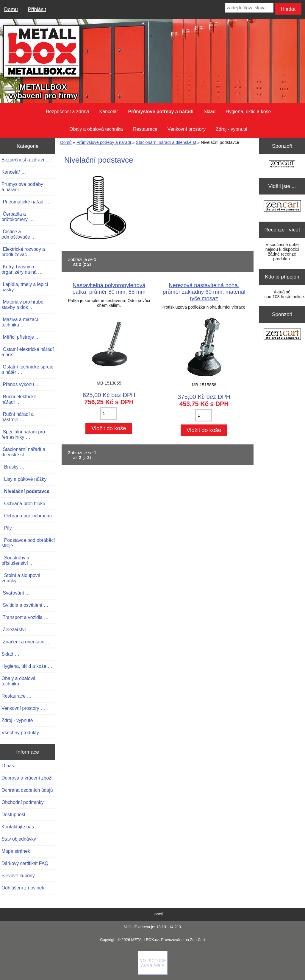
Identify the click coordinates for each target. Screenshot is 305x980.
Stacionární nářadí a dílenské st (166, 142)
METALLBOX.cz (145, 940)
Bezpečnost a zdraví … (26, 160)
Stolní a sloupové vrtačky (21, 578)
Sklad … (10, 654)
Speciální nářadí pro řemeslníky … (23, 434)
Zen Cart (197, 940)
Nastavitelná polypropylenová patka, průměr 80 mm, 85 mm (109, 288)
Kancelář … (14, 172)
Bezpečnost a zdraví (68, 112)
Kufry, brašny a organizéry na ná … (22, 269)
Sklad (209, 112)
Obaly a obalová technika (96, 129)
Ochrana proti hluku (23, 504)
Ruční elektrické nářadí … (19, 399)
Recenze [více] (282, 230)
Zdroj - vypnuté (232, 129)
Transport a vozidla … (25, 617)
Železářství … (17, 630)
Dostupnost (13, 815)
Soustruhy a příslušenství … (18, 560)
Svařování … (16, 593)
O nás (8, 766)
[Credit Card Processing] (153, 973)
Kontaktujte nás (18, 827)
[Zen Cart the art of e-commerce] (282, 165)
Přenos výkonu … (21, 384)
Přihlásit (37, 9)
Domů (11, 9)
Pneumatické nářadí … (26, 202)
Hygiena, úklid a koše (248, 112)
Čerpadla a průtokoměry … (18, 217)
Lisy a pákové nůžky (24, 479)
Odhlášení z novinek (23, 888)
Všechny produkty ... (23, 733)
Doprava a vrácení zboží (27, 778)
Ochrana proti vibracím (27, 516)
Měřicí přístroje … (21, 337)
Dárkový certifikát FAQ (25, 863)
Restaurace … (17, 696)
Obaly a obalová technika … (18, 681)
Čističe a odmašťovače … (19, 234)
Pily (7, 528)
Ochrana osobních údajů (27, 790)
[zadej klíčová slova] (249, 8)
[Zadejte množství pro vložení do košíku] (109, 413)
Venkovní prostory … (23, 708)
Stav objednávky (19, 839)
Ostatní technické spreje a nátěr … (27, 370)
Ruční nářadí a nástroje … (18, 417)
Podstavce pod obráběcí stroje (28, 543)
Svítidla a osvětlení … (25, 605)
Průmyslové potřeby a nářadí (104, 142)
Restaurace (145, 129)
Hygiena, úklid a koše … (27, 666)
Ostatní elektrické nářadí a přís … (28, 352)
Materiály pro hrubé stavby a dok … (22, 305)
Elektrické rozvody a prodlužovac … (23, 252)
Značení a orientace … (26, 642)
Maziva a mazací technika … (20, 322)
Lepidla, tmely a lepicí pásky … (25, 287)
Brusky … (13, 467)
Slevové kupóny (18, 876)
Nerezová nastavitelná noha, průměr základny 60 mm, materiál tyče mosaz (204, 292)
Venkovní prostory (187, 129)
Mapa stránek (16, 851)
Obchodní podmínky (23, 802)
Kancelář (109, 112)
